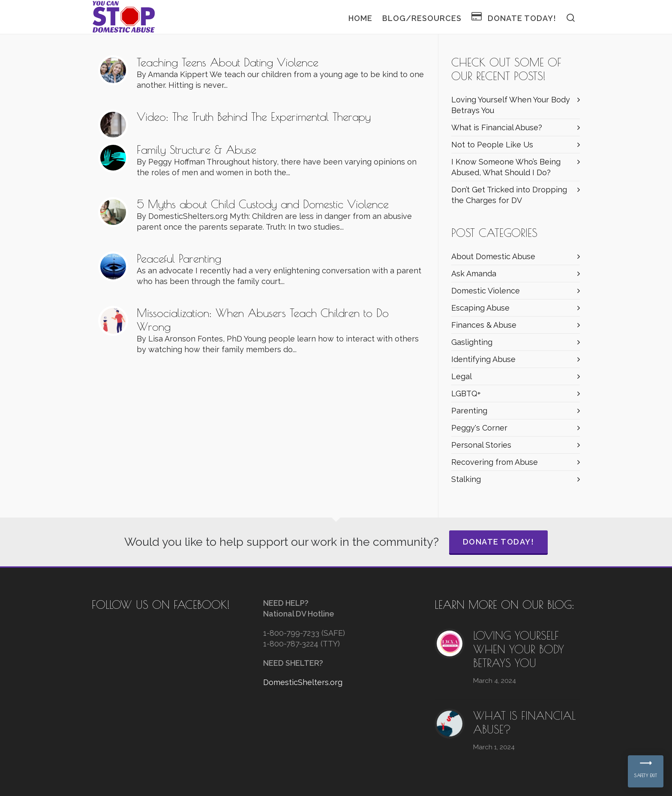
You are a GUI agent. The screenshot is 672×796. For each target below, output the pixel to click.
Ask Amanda (474, 274)
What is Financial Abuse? (497, 127)
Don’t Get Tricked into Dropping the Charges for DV (509, 195)
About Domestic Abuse (493, 256)
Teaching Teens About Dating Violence (228, 62)
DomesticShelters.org (303, 682)
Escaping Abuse (480, 308)
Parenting (469, 411)
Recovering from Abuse (495, 462)
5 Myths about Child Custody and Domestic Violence (263, 204)
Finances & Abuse (484, 325)
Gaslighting (472, 342)
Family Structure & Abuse (196, 150)
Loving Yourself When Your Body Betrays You (511, 105)
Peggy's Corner (479, 428)
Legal (462, 376)
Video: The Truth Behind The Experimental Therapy (254, 117)
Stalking (466, 479)
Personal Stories (481, 445)
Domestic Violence (486, 291)
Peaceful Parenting (179, 258)
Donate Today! (499, 542)
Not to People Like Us (492, 145)
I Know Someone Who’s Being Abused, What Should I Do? (506, 167)
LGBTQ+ (466, 394)
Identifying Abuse (483, 359)
